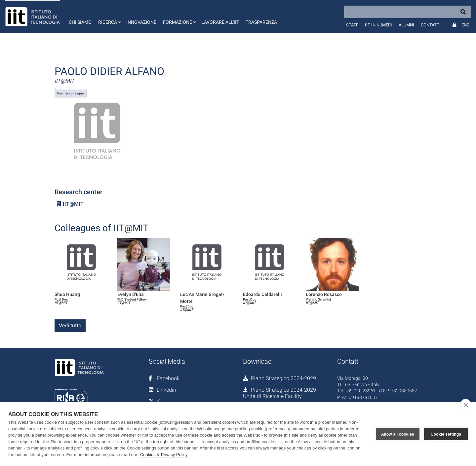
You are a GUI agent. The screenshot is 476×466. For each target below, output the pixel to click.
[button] (109, 17)
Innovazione (141, 22)
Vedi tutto (70, 325)
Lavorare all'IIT (220, 22)
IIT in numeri (378, 25)
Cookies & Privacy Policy (164, 455)
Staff (352, 25)
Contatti (431, 25)
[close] (466, 405)
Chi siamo (80, 22)
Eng (466, 25)
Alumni (406, 25)
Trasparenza (261, 22)
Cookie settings (446, 434)
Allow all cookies (398, 434)
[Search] (408, 12)
